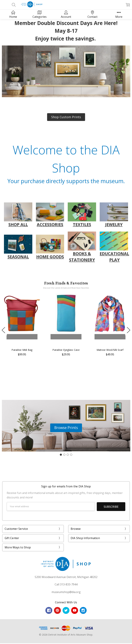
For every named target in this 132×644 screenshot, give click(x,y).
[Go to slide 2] (64, 455)
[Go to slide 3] (68, 455)
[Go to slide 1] (61, 455)
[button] (66, 117)
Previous (3, 330)
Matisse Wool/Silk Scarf (110, 350)
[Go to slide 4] (71, 455)
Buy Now (22, 343)
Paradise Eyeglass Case (66, 350)
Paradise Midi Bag (22, 350)
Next (129, 330)
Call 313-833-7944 (66, 584)
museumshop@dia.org (66, 592)
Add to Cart (22, 337)
